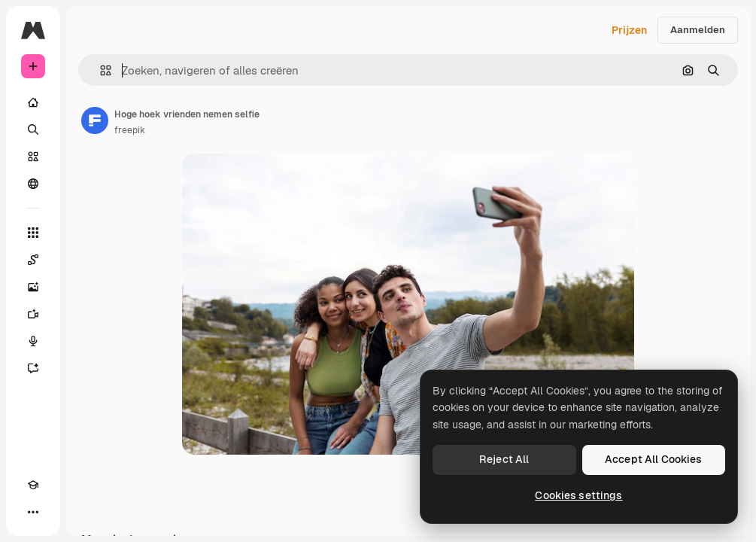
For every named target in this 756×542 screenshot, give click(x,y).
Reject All (504, 459)
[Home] (33, 102)
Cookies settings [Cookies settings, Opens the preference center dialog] (578, 495)
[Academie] (33, 485)
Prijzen (629, 30)
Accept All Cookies (654, 459)
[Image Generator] (33, 287)
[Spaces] (33, 260)
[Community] (33, 184)
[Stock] (33, 157)
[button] (100, 70)
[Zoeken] (33, 129)
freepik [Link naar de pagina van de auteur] (130, 130)
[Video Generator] (33, 314)
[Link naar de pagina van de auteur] (95, 120)
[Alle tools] (33, 233)
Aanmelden (698, 30)
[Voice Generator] (33, 341)
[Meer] (33, 512)
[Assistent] (33, 368)
